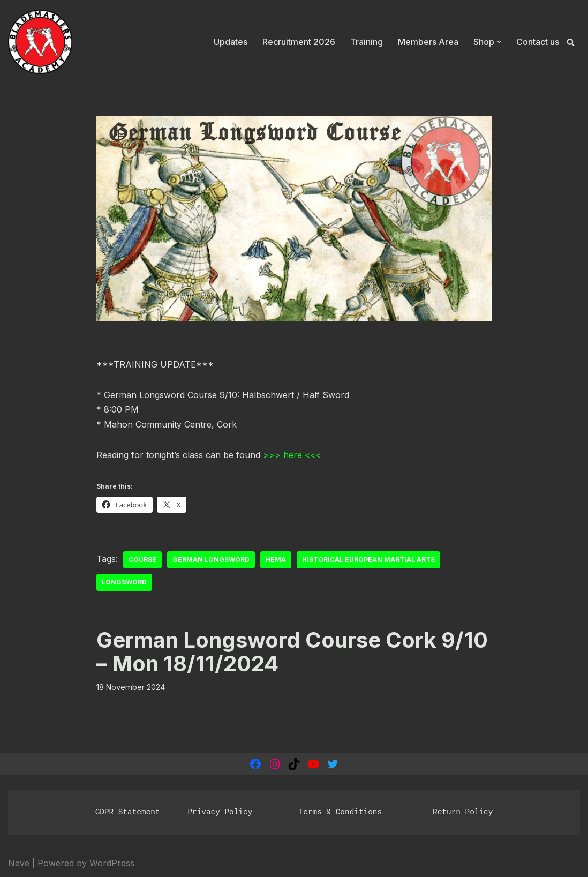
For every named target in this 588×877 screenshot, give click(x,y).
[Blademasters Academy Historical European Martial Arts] (40, 42)
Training (367, 42)
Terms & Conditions (340, 812)
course (142, 560)
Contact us (538, 42)
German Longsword (211, 560)
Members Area (428, 42)
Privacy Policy (220, 812)
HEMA (276, 560)
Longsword (124, 582)
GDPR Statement (128, 812)
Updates (231, 42)
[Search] (571, 42)
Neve (19, 863)
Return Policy (463, 812)
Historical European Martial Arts (368, 560)
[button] (499, 42)
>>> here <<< (292, 455)
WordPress (112, 863)
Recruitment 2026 (299, 42)
